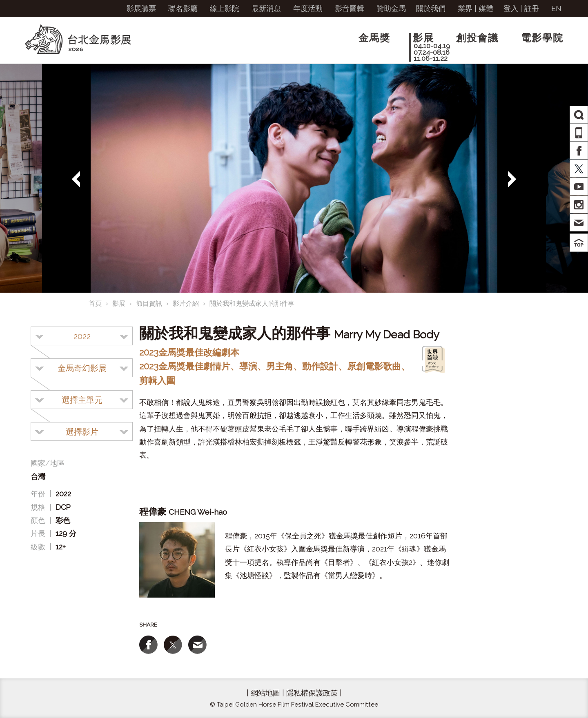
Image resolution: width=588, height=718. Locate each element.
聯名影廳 (183, 8)
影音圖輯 (350, 8)
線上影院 (225, 8)
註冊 (532, 8)
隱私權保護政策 (312, 693)
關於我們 (431, 8)
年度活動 (308, 8)
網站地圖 (265, 693)
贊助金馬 (391, 8)
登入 (511, 8)
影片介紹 (186, 303)
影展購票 (141, 8)
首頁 (95, 303)
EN (556, 8)
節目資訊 (149, 303)
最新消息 (266, 8)
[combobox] (82, 336)
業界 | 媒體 (476, 8)
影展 (119, 303)
